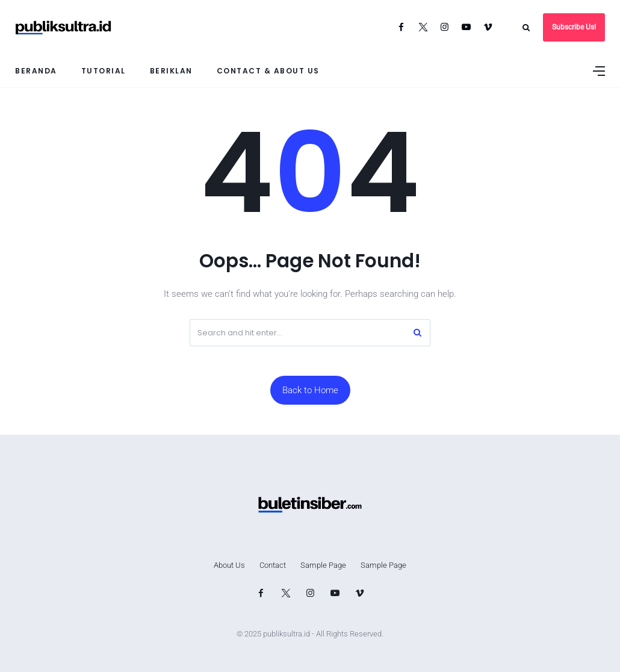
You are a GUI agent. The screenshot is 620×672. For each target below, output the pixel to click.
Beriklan (171, 71)
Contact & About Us (268, 71)
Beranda (36, 71)
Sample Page (323, 565)
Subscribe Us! (574, 27)
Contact (273, 565)
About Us (229, 565)
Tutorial (104, 71)
